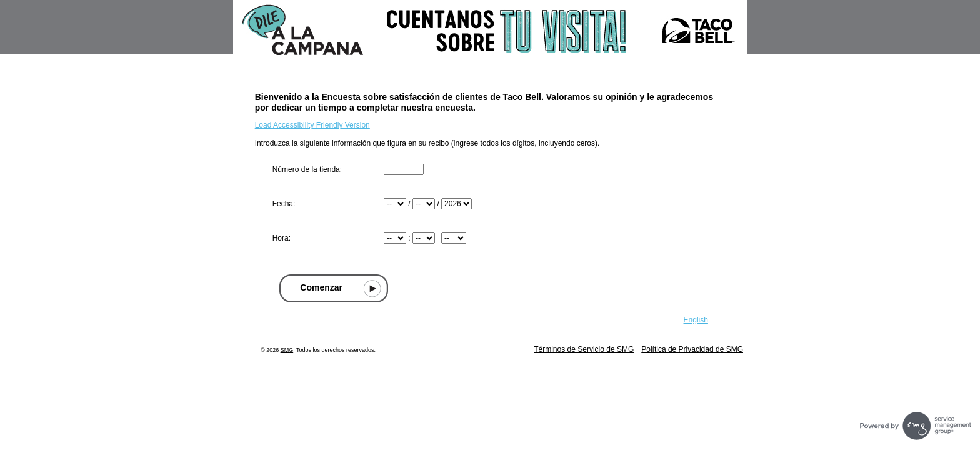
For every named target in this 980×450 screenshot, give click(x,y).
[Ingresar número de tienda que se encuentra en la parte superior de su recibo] (404, 169)
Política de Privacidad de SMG (692, 349)
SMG (287, 350)
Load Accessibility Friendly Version (312, 125)
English (696, 320)
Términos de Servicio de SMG (584, 349)
